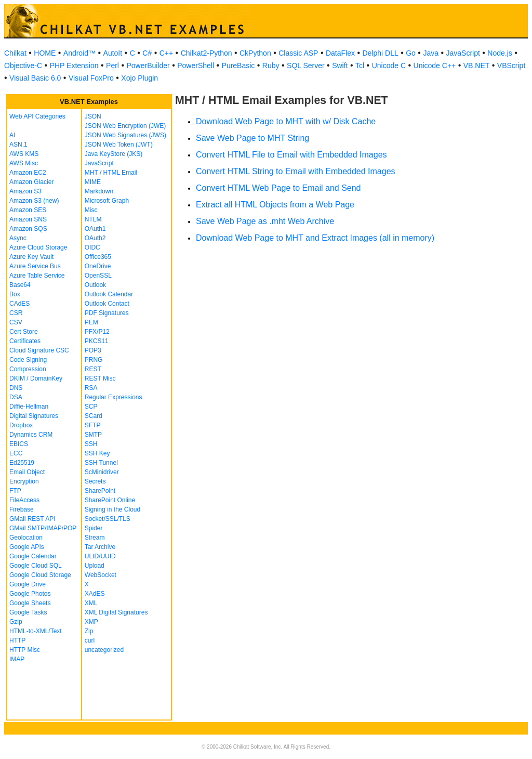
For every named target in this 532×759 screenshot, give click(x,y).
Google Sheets (30, 603)
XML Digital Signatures (116, 612)
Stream (95, 538)
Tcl (360, 66)
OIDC (92, 247)
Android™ (79, 53)
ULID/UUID (100, 556)
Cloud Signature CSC (39, 350)
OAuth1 (95, 229)
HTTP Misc (25, 650)
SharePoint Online (110, 500)
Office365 (98, 257)
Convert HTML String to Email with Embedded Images (296, 171)
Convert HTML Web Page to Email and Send (278, 188)
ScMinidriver (102, 472)
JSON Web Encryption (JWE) (125, 126)
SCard (94, 416)
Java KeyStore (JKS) (114, 154)
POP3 (93, 350)
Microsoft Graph (107, 201)
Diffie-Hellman (29, 407)
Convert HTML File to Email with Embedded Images (291, 155)
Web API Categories (37, 116)
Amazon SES (28, 210)
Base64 (20, 285)
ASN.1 (18, 145)
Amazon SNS (28, 219)
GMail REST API (32, 519)
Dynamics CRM (31, 435)
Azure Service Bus (35, 266)
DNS (16, 388)
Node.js (500, 53)
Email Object (27, 472)
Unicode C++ (435, 66)
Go (411, 53)
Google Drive (28, 584)
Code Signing (28, 360)
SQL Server (306, 66)
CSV (16, 322)
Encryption (24, 481)
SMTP (93, 435)
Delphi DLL (380, 53)
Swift (340, 66)
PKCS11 (97, 341)
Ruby (271, 66)
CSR (16, 313)
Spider (94, 528)
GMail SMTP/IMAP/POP (43, 528)
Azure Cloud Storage (38, 247)
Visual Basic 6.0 (35, 78)
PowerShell (196, 66)
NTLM (93, 219)
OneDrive (98, 266)
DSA (16, 397)
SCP (91, 407)
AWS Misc (24, 163)
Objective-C (23, 66)
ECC (16, 453)
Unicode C (389, 66)
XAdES (95, 594)
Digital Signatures (34, 416)
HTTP (17, 640)
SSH (91, 444)
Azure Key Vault (31, 257)
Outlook (95, 285)
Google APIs (27, 547)
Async (18, 238)
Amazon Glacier (31, 182)
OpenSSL (98, 276)
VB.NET (477, 66)
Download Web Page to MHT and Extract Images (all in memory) (315, 238)
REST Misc (100, 378)
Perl (112, 66)
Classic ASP (298, 53)
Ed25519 (22, 463)
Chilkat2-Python (207, 53)
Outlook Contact (107, 304)
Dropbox (21, 425)
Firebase (22, 509)
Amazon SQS (28, 229)
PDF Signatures (107, 313)
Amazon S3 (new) (34, 201)
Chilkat (15, 53)
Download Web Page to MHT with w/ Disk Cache (286, 121)
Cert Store (24, 332)
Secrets (95, 481)
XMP (91, 622)
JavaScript (463, 53)
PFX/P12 (97, 332)
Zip (89, 631)
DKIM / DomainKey (36, 378)
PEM (91, 322)
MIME (93, 182)
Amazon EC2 (28, 173)
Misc (91, 210)
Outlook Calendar (109, 294)
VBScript (511, 66)
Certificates (25, 341)
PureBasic (238, 66)
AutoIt (113, 53)
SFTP (93, 425)
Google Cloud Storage (40, 575)
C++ (166, 53)
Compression (28, 369)
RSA (91, 388)
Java (431, 53)
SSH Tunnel (101, 463)
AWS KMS (24, 154)
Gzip (16, 622)
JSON (93, 116)
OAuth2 (95, 238)
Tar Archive (100, 547)
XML (91, 603)
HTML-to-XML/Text (36, 631)
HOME (45, 53)
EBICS (19, 444)
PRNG (94, 360)
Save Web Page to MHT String (252, 138)
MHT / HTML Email (111, 173)
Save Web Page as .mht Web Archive (265, 221)
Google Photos (30, 594)
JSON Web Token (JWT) (119, 145)
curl (90, 640)
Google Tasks (28, 612)
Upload (95, 566)
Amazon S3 (25, 191)
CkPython (255, 53)
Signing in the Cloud (112, 509)
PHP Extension (74, 66)
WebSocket (101, 575)
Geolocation (26, 538)
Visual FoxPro (91, 78)
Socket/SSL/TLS (108, 519)
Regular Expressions (114, 397)
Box (15, 294)
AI (12, 135)
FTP (15, 491)
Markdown (99, 191)
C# (147, 53)
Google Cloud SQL (36, 566)
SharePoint (100, 491)
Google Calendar (33, 556)
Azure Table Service (37, 276)
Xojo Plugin (139, 78)
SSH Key (97, 453)
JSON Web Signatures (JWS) (125, 135)
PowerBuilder (148, 66)
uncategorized (104, 650)
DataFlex (340, 53)
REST (93, 369)
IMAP (17, 659)
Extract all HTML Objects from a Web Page (275, 205)
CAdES (19, 304)
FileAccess (24, 500)
